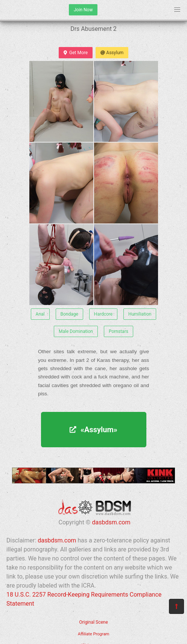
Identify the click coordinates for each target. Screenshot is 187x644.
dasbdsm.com (111, 522)
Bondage (69, 314)
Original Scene (93, 622)
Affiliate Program (94, 634)
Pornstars (119, 331)
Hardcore (103, 314)
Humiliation (140, 314)
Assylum (112, 53)
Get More (76, 53)
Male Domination (76, 331)
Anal (40, 314)
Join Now (83, 10)
